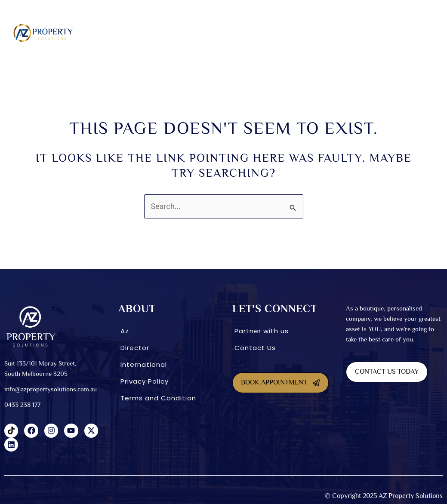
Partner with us (262, 331)
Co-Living (231, 33)
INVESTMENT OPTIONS (284, 33)
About (107, 33)
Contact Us (255, 348)
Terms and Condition (158, 398)
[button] (109, 33)
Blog (430, 33)
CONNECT (395, 33)
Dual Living (190, 33)
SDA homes (147, 33)
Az (125, 331)
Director (135, 348)
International (347, 33)
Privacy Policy (145, 381)
